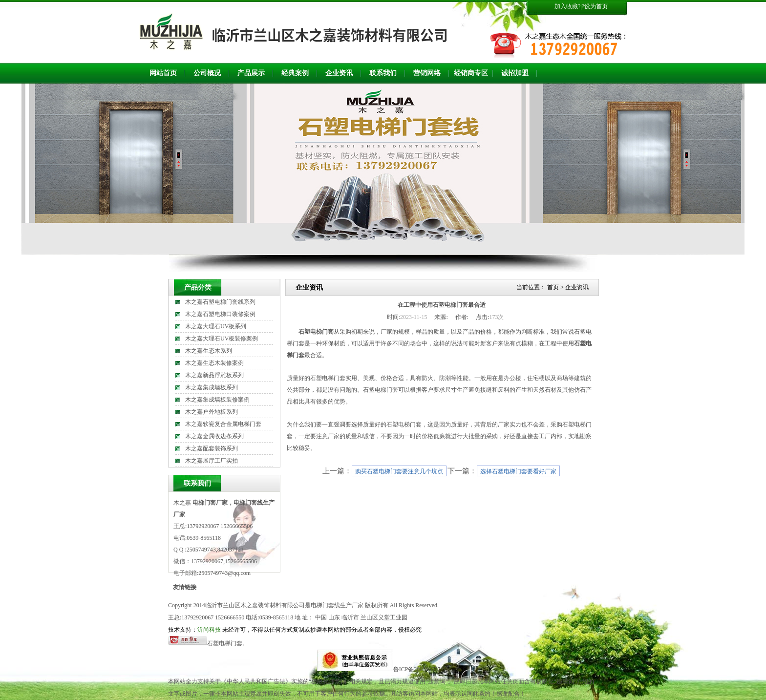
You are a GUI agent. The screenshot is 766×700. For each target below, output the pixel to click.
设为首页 (596, 6)
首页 (553, 287)
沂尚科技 (209, 630)
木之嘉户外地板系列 (212, 412)
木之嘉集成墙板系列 (212, 387)
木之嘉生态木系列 (209, 351)
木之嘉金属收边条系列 (214, 436)
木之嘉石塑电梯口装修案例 (220, 314)
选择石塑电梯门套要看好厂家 (518, 471)
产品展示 (251, 73)
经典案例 (295, 73)
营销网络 (427, 73)
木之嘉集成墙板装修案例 (217, 400)
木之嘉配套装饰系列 (212, 448)
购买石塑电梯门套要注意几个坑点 (399, 471)
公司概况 (207, 73)
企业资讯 (339, 73)
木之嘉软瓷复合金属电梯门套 (223, 424)
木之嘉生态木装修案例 (214, 363)
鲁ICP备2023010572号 (421, 669)
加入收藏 (566, 6)
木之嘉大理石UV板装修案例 (222, 339)
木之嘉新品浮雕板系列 (214, 375)
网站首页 (163, 73)
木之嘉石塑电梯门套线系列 (220, 302)
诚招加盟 (515, 73)
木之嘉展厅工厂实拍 (212, 461)
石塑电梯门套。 (228, 643)
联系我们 (383, 73)
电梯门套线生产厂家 (337, 605)
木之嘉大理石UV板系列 (216, 326)
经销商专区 (471, 73)
